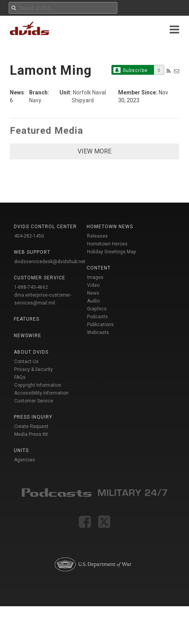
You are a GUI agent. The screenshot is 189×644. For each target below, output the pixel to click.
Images (95, 277)
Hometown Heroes (107, 244)
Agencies (25, 460)
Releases (97, 236)
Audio (93, 301)
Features (27, 319)
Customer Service (34, 401)
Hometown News (110, 227)
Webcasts (98, 332)
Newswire (28, 336)
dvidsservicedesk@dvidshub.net (50, 262)
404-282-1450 (29, 236)
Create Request (31, 426)
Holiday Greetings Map (112, 252)
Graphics (97, 309)
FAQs (20, 377)
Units (21, 450)
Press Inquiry (33, 417)
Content (99, 268)
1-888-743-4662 (31, 287)
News (93, 293)
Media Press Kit (31, 434)
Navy (35, 100)
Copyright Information (38, 385)
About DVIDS (31, 352)
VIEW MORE (94, 151)
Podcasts (97, 317)
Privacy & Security (33, 369)
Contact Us (26, 362)
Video (93, 285)
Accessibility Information (41, 393)
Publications (100, 325)
